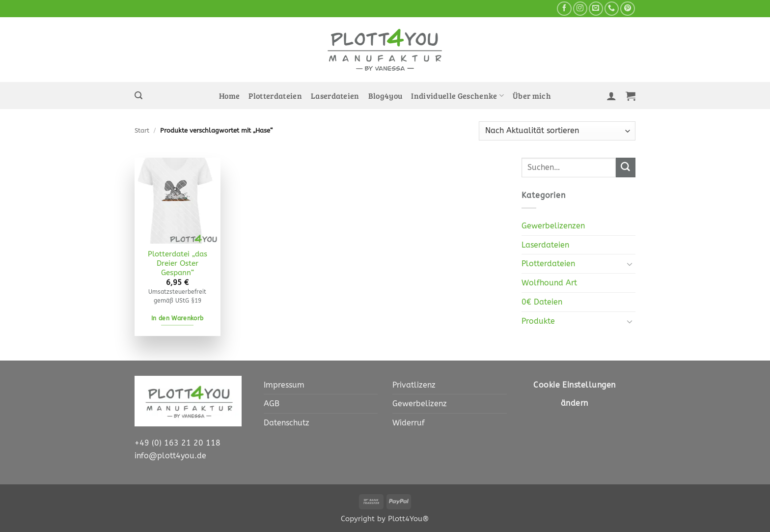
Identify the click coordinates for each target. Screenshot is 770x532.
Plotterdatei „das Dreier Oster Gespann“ (178, 264)
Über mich (532, 96)
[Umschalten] (630, 264)
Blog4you (385, 96)
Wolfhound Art (549, 283)
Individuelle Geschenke (457, 96)
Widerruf (409, 423)
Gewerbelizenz (420, 404)
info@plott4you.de (170, 456)
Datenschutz (287, 423)
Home (229, 96)
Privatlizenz (414, 385)
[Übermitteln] (626, 168)
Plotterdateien (275, 96)
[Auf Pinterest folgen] (627, 9)
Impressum (284, 385)
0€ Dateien (542, 302)
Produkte (538, 321)
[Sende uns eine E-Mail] (596, 9)
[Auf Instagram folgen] (580, 9)
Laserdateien (335, 96)
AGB (272, 404)
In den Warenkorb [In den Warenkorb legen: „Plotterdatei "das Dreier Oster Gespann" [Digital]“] (178, 318)
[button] (138, 96)
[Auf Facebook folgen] (564, 9)
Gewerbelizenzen (553, 226)
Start (142, 130)
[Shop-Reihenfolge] (557, 131)
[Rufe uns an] (612, 9)
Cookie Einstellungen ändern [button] (574, 394)
